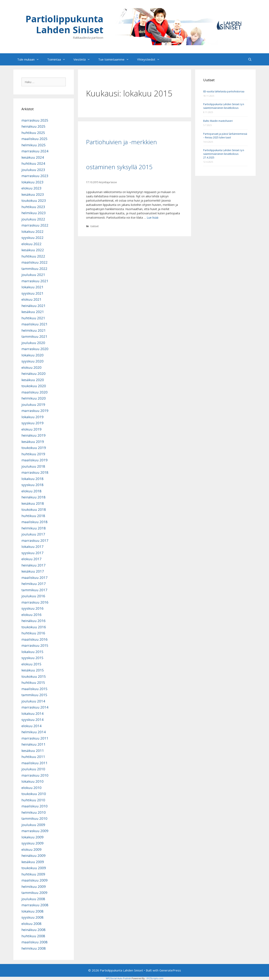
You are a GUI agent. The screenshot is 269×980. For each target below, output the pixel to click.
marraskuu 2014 (35, 707)
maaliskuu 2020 (35, 392)
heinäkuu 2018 (33, 497)
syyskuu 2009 (32, 843)
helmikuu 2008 (34, 948)
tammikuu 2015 (34, 695)
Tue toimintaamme (116, 59)
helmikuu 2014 (34, 732)
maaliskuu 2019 (35, 460)
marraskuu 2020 (35, 349)
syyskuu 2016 (32, 608)
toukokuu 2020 (34, 386)
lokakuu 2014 (32, 713)
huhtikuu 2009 (33, 874)
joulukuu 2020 (33, 343)
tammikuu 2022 (34, 269)
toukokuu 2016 (34, 627)
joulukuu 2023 (33, 170)
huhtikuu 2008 (33, 936)
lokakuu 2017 (32, 547)
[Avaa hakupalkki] (250, 59)
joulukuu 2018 (33, 466)
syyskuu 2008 (32, 917)
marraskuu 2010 (35, 775)
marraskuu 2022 (35, 225)
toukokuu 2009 (34, 868)
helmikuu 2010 (34, 812)
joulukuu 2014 (33, 701)
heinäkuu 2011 (33, 744)
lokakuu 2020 (32, 355)
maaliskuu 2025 (35, 139)
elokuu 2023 (31, 188)
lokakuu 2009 (32, 837)
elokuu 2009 (31, 849)
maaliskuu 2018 (35, 522)
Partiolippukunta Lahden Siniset (64, 24)
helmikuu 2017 (34, 584)
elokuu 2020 (31, 367)
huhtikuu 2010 (33, 800)
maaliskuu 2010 (35, 806)
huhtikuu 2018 (33, 516)
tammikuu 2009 (34, 893)
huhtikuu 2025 (33, 133)
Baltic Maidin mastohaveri (218, 121)
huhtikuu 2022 (33, 256)
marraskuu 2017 (35, 540)
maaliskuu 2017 (35, 578)
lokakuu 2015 (32, 652)
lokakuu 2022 (32, 231)
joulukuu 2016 (33, 596)
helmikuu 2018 (34, 528)
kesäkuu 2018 (33, 503)
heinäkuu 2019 (33, 435)
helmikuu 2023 (34, 213)
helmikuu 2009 (34, 886)
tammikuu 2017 (34, 590)
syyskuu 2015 (32, 658)
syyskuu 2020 (32, 361)
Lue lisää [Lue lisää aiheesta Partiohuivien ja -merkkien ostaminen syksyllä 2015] (153, 217)
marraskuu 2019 (35, 411)
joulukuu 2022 (33, 219)
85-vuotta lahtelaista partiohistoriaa (224, 91)
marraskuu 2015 (35, 645)
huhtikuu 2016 (33, 633)
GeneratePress (170, 970)
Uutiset (94, 226)
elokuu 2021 (31, 299)
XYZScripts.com (155, 978)
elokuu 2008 (31, 924)
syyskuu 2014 (32, 720)
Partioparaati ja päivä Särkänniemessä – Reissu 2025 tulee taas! (225, 136)
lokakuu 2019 (32, 417)
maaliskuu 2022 (35, 262)
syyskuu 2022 (32, 238)
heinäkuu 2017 (33, 565)
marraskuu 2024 (35, 151)
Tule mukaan (30, 59)
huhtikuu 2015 (33, 682)
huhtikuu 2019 (33, 454)
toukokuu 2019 (34, 448)
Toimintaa (58, 59)
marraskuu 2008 (35, 905)
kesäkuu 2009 (33, 862)
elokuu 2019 (31, 429)
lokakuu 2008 (32, 911)
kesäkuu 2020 (33, 380)
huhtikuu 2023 (33, 207)
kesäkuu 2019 (33, 442)
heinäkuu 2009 (33, 855)
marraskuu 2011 (35, 738)
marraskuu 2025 (35, 120)
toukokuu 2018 (34, 509)
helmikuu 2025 (34, 145)
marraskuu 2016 (35, 602)
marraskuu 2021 (35, 281)
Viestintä (84, 59)
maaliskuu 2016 (35, 639)
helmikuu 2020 (34, 398)
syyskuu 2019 (32, 423)
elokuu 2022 (31, 244)
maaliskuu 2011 (35, 763)
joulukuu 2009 (33, 825)
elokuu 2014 (31, 726)
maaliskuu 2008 (35, 942)
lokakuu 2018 (32, 479)
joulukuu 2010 (33, 769)
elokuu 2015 (31, 664)
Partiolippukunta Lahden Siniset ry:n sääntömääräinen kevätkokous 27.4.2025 (224, 154)
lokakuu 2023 (32, 182)
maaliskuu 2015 (35, 689)
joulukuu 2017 (33, 534)
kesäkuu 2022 (33, 250)
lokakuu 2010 (32, 781)
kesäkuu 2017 (33, 571)
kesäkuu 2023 (33, 194)
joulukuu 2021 (33, 275)
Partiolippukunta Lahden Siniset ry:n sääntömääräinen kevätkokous (224, 106)
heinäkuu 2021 (33, 306)
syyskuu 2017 (32, 553)
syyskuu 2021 (32, 293)
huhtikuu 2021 (33, 318)
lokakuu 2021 (32, 287)
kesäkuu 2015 (33, 670)
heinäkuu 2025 (33, 126)
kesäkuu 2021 (33, 312)
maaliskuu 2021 (35, 324)
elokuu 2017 (31, 559)
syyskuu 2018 (32, 485)
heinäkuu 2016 (33, 621)
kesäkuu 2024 (33, 157)
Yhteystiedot (150, 59)
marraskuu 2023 (35, 176)
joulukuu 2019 (33, 405)
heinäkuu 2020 (33, 374)
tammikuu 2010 (34, 818)
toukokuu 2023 (34, 200)
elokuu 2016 (31, 615)
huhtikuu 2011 (33, 757)
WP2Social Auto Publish (118, 978)
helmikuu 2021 (34, 330)
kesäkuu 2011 (33, 751)
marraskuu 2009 (35, 831)
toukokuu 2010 (34, 794)
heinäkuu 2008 (33, 930)
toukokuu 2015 (34, 676)
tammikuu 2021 (34, 336)
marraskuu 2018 (35, 472)
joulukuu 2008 (33, 899)
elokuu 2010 (31, 788)
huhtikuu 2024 (33, 163)
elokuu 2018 (31, 491)
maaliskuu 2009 (35, 880)
